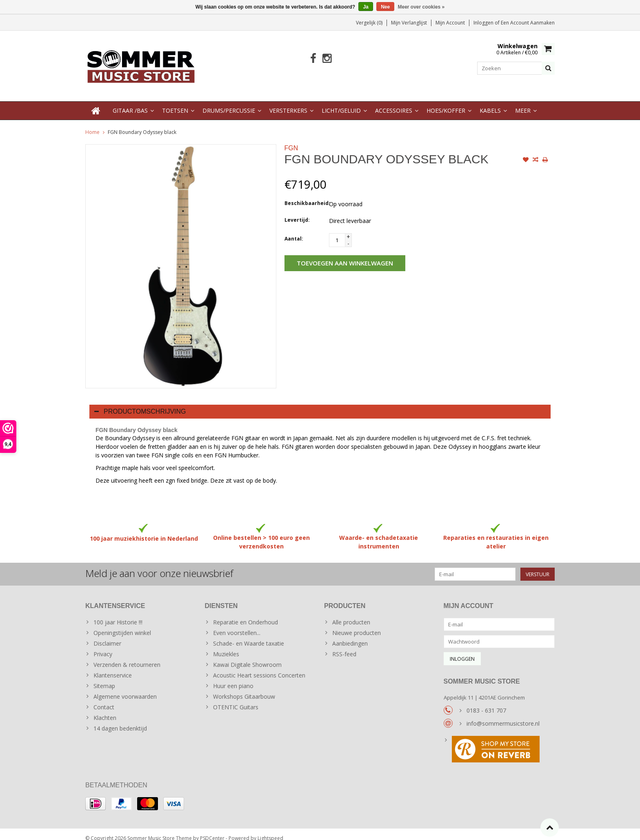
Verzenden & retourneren (127, 656)
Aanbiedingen (350, 635)
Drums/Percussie (229, 102)
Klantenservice (113, 667)
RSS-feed (344, 646)
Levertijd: (297, 212)
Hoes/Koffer (446, 102)
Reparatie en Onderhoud (246, 614)
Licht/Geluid (341, 102)
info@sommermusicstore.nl (503, 715)
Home (92, 124)
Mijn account (450, 23)
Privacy (103, 646)
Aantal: (294, 231)
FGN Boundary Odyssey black (142, 124)
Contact (104, 699)
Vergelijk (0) (369, 23)
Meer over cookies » (421, 7)
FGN (291, 140)
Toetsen (175, 102)
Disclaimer (107, 635)
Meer (523, 102)
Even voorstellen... (237, 625)
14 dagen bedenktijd (120, 720)
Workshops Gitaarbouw (244, 688)
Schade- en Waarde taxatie (249, 635)
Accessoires (394, 102)
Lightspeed (270, 830)
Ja (366, 7)
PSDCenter (212, 830)
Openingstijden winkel (122, 625)
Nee (385, 7)
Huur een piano (233, 678)
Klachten (105, 710)
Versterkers (288, 102)
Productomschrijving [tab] (140, 403)
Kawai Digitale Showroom (247, 656)
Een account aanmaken (528, 23)
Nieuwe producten (357, 625)
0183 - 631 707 (486, 702)
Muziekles (226, 646)
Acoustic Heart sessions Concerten (259, 667)
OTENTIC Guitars (236, 699)
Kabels (490, 102)
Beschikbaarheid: (305, 195)
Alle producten (351, 614)
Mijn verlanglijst (409, 23)
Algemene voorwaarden (125, 688)
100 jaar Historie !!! (118, 614)
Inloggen (484, 23)
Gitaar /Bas (130, 102)
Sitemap (104, 678)
